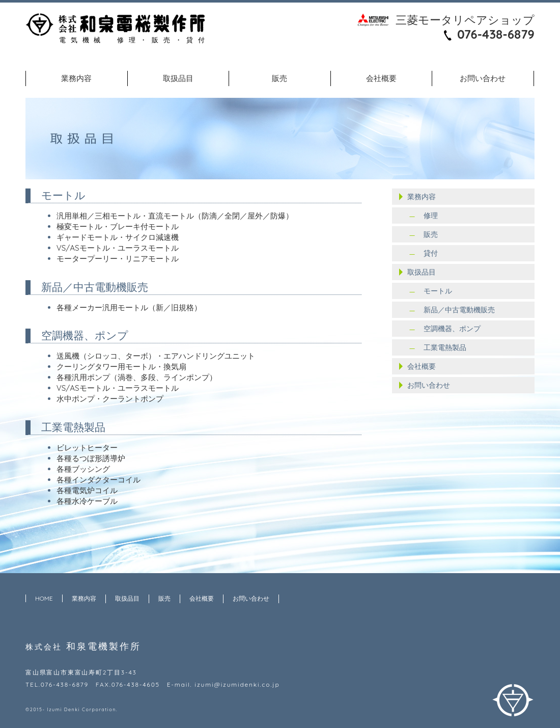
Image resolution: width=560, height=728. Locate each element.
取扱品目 (178, 78)
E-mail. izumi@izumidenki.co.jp (223, 684)
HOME (44, 598)
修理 (431, 215)
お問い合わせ (483, 78)
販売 (279, 78)
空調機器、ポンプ (452, 329)
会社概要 (381, 78)
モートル (438, 291)
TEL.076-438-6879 (57, 684)
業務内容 (76, 78)
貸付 (431, 253)
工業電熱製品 (445, 347)
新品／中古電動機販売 (459, 310)
